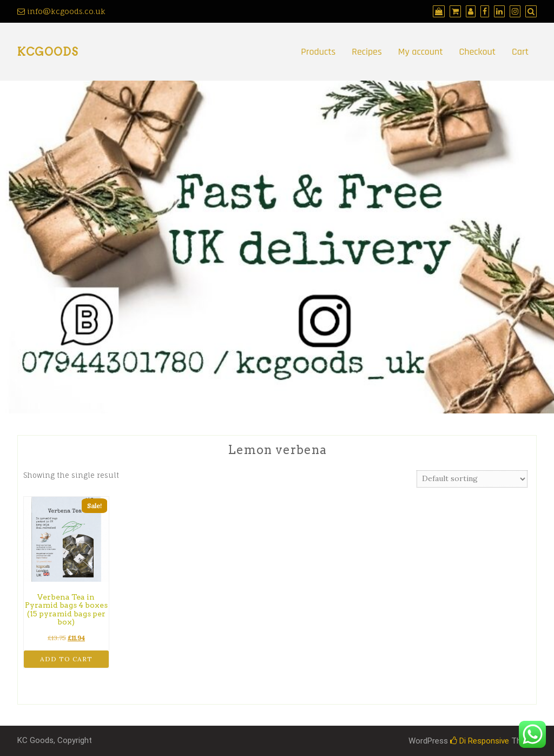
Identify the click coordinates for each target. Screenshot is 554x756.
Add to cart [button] (66, 659)
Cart (520, 52)
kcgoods (48, 52)
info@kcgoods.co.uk (61, 11)
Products (318, 52)
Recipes (367, 52)
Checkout (477, 52)
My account (421, 52)
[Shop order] (472, 479)
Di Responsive (480, 741)
